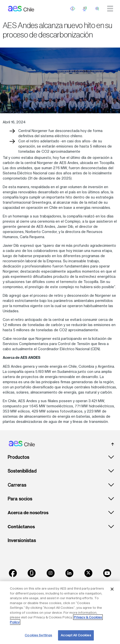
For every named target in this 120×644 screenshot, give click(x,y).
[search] (97, 9)
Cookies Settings (38, 635)
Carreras (17, 485)
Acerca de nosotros (28, 513)
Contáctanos (21, 527)
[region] (60, 613)
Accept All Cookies (76, 635)
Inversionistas (22, 540)
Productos (18, 457)
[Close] (112, 589)
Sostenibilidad (22, 471)
